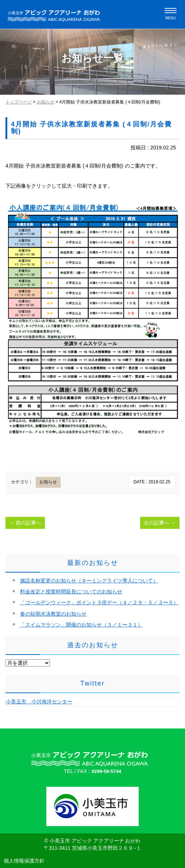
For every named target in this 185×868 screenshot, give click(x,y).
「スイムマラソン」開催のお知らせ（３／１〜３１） (81, 625)
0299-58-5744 (106, 771)
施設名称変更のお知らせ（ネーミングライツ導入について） (89, 581)
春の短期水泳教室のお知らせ (53, 614)
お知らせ (46, 102)
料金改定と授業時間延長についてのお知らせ (71, 592)
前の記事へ (25, 523)
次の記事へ (160, 523)
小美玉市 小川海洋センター (39, 702)
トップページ (19, 102)
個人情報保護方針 (24, 861)
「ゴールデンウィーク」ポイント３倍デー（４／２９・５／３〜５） (99, 602)
